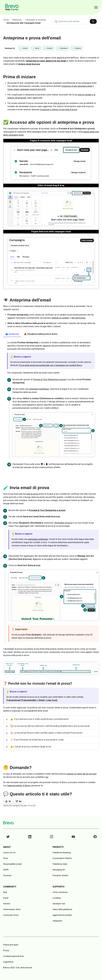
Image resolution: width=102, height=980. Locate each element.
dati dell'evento (78, 318)
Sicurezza (7, 875)
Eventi (6, 898)
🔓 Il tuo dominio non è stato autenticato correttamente (39, 719)
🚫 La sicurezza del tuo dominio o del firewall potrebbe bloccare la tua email (50, 726)
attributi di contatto (60, 318)
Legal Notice (8, 962)
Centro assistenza (60, 892)
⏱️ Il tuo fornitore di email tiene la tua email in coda (37, 740)
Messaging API (59, 870)
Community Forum (11, 915)
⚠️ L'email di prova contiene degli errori (31, 747)
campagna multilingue (39, 389)
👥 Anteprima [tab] (12, 334)
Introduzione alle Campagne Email (24, 23)
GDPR (6, 870)
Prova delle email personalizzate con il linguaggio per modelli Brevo (50, 365)
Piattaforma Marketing (62, 853)
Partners (7, 904)
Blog (5, 892)
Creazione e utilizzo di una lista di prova (59, 110)
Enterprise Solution (60, 875)
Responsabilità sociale (12, 864)
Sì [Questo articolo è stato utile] (10, 801)
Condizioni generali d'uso (14, 956)
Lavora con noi (9, 853)
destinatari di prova (63, 523)
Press (6, 858)
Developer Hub (59, 904)
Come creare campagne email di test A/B (26, 89)
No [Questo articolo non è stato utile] (20, 801)
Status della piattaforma (62, 909)
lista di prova (59, 103)
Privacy (6, 950)
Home (6, 20)
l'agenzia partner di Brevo (19, 786)
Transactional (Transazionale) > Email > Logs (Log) (32, 700)
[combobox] (76, 21)
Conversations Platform (62, 858)
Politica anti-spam (11, 945)
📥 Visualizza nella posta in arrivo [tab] (41, 334)
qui (47, 777)
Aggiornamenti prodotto (62, 915)
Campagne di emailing (35, 20)
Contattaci (57, 898)
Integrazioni (57, 921)
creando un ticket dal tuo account (81, 774)
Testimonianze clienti (12, 909)
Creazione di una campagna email (77, 86)
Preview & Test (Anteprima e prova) (49, 380)
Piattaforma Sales (60, 864)
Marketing (17, 20)
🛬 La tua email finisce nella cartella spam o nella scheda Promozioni (46, 733)
